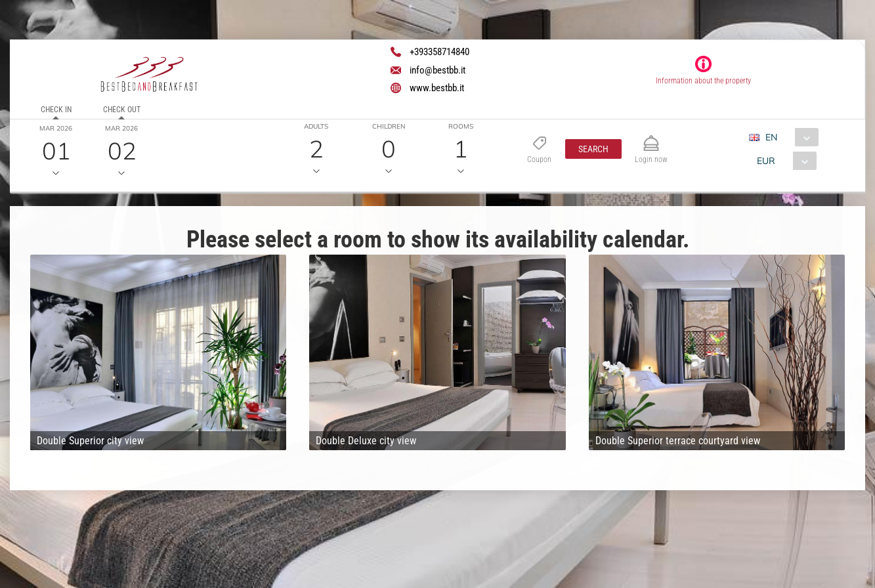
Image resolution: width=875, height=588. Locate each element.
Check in (56, 110)
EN (771, 137)
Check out (122, 110)
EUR (766, 161)
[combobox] (789, 137)
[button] (593, 149)
